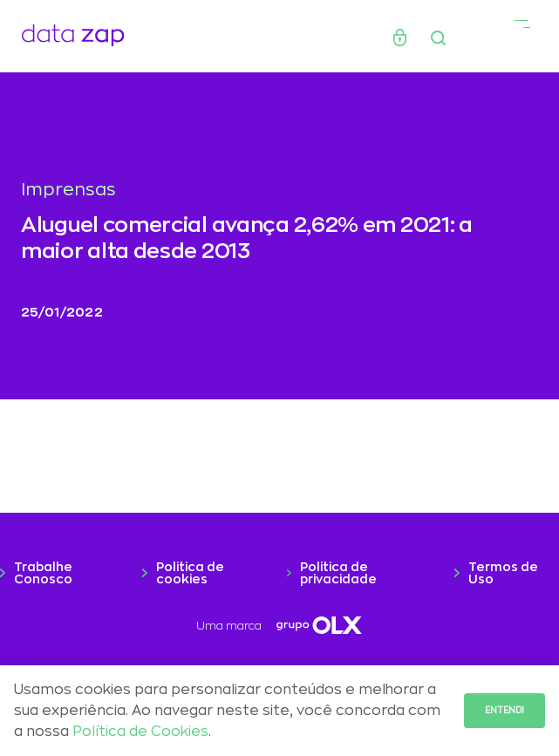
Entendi (504, 711)
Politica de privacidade (338, 573)
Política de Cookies (140, 732)
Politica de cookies (190, 573)
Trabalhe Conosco (43, 573)
